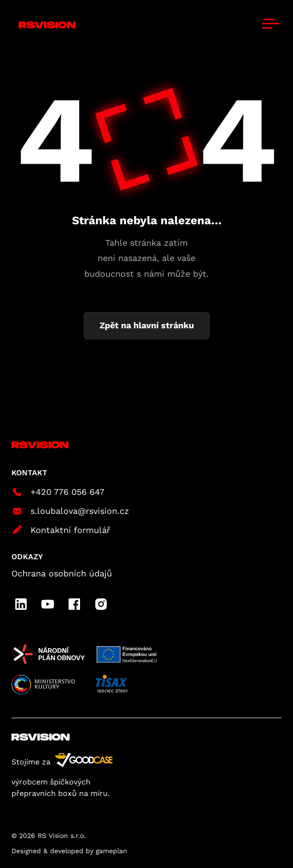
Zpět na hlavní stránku (147, 325)
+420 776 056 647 (58, 492)
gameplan (111, 851)
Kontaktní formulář (61, 530)
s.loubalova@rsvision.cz (70, 511)
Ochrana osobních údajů (62, 573)
